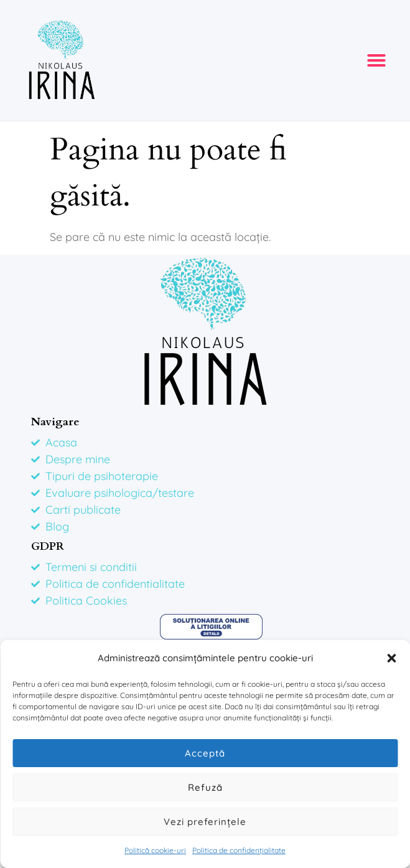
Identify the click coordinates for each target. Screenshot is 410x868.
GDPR (48, 546)
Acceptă (205, 753)
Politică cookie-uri (155, 850)
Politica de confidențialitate (239, 850)
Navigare (55, 422)
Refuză (205, 787)
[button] (391, 658)
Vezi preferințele (205, 822)
